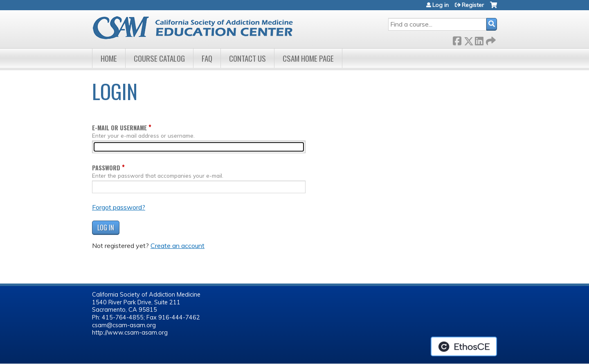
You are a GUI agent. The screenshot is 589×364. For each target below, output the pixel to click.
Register (473, 5)
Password (106, 168)
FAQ (207, 58)
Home (109, 58)
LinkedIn (479, 39)
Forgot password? (119, 207)
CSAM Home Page (308, 58)
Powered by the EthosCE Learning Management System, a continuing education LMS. (464, 346)
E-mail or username (119, 128)
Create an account (178, 246)
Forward (490, 39)
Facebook (457, 39)
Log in (441, 5)
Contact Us (247, 58)
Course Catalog (159, 58)
